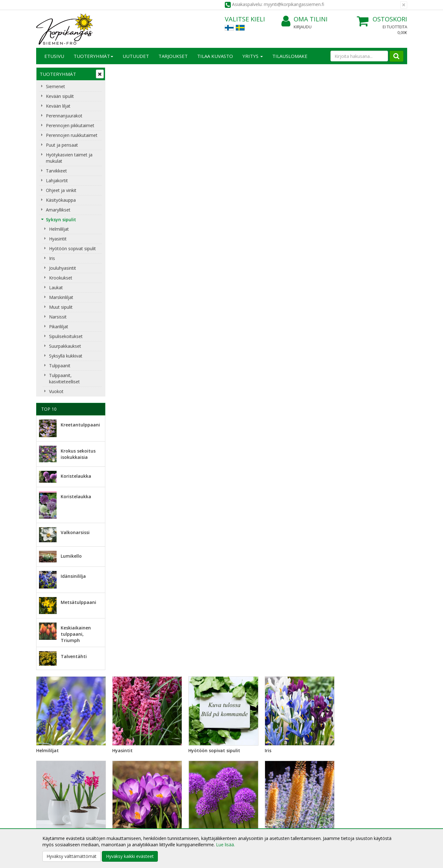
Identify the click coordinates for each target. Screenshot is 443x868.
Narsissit (58, 317)
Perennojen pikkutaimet (70, 125)
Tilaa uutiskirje (133, 758)
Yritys (253, 56)
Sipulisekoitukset (66, 336)
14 (366, 628)
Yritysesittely (50, 797)
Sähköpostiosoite (135, 733)
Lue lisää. (225, 845)
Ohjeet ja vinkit (61, 190)
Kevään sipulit (60, 96)
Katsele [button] (164, 609)
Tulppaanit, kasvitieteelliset (64, 378)
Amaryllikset (58, 210)
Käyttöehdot (125, 816)
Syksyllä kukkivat (66, 356)
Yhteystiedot (50, 806)
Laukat (56, 287)
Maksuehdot (125, 825)
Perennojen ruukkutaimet (72, 135)
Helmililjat (59, 229)
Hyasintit (58, 239)
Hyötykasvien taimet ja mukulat (69, 158)
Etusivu (54, 56)
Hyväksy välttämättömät (72, 856)
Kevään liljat (58, 106)
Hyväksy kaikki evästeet (130, 856)
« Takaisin (122, 511)
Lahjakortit (57, 180)
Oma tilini (305, 19)
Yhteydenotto (51, 816)
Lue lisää (240, 747)
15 (379, 628)
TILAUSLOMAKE (290, 56)
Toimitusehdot (127, 806)
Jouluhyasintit (63, 268)
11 (327, 628)
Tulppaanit (60, 366)
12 (340, 628)
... (316, 628)
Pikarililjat (59, 327)
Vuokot (56, 391)
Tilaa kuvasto (215, 56)
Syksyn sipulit (61, 220)
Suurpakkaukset (65, 346)
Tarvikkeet (56, 171)
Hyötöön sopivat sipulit (72, 248)
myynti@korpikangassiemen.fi (371, 745)
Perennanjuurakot (64, 116)
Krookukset (61, 278)
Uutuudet (136, 56)
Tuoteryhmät (93, 56)
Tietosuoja (124, 797)
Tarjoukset (173, 56)
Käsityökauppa (61, 200)
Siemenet (55, 86)
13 (353, 628)
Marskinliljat (61, 297)
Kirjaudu (303, 27)
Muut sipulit (61, 307)
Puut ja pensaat (62, 145)
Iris (52, 258)
